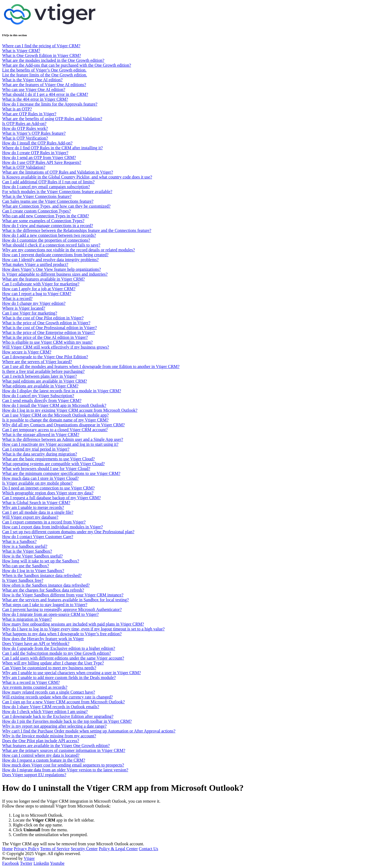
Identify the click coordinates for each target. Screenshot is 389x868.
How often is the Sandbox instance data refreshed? (46, 585)
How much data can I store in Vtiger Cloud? (40, 478)
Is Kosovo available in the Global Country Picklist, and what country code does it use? (77, 177)
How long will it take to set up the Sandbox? (41, 561)
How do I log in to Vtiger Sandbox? (33, 571)
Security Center (84, 849)
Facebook (11, 863)
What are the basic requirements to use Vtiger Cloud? (48, 459)
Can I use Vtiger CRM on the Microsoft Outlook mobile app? (55, 415)
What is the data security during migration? (40, 454)
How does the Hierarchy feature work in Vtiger (43, 639)
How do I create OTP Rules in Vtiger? (35, 153)
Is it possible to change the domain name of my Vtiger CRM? (55, 420)
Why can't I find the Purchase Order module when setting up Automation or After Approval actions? (89, 731)
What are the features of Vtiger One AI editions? (44, 85)
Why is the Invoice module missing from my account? (49, 736)
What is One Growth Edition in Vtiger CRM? (42, 55)
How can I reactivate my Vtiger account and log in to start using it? (60, 444)
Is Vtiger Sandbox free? (23, 580)
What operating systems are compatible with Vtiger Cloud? (53, 464)
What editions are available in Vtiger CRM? (40, 386)
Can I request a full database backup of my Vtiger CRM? (51, 498)
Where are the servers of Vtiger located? (37, 362)
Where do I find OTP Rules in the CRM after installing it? (52, 148)
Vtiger (29, 858)
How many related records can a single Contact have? (49, 692)
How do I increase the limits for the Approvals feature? (50, 104)
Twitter (26, 863)
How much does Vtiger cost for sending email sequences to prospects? (63, 765)
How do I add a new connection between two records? (49, 235)
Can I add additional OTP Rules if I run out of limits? (48, 182)
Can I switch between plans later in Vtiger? (40, 376)
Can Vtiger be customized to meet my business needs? (49, 668)
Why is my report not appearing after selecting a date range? (54, 726)
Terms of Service (55, 849)
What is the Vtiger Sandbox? (27, 551)
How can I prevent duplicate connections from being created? (55, 255)
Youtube (57, 863)
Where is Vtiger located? (24, 308)
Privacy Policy (26, 849)
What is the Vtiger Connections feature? (37, 196)
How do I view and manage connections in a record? (48, 226)
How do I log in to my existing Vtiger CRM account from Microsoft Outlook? (70, 410)
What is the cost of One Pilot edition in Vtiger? (43, 318)
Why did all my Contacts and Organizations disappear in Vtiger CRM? (63, 425)
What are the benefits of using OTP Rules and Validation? (52, 119)
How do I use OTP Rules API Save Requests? (42, 162)
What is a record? (17, 298)
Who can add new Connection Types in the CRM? (46, 216)
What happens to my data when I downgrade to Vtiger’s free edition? (62, 634)
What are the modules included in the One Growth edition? (53, 60)
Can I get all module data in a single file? (38, 512)
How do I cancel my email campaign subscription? (46, 187)
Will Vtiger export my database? (30, 517)
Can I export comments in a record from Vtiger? (44, 522)
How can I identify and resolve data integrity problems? (50, 260)
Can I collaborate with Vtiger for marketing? (41, 284)
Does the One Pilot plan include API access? (41, 741)
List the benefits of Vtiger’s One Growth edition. (44, 70)
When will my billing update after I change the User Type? (53, 663)
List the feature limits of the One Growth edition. (45, 75)
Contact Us (149, 849)
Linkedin (41, 863)
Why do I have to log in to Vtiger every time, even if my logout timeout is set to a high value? (83, 629)
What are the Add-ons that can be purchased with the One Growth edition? (67, 65)
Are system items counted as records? (35, 687)
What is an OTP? (17, 109)
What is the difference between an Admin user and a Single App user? (63, 439)
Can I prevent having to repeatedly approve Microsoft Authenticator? (62, 609)
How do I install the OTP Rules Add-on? (37, 143)
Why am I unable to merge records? (33, 507)
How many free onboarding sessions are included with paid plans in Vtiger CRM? (73, 624)
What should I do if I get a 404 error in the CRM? (45, 94)
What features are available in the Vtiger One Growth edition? (56, 746)
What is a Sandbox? (19, 541)
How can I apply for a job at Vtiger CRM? (39, 289)
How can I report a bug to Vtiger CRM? (37, 294)
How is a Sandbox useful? (25, 546)
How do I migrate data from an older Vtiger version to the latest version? (65, 770)
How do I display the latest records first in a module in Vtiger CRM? (62, 391)
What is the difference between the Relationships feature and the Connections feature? (77, 230)
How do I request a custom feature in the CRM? (44, 760)
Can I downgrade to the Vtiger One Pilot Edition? (45, 357)
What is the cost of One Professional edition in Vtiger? (49, 328)
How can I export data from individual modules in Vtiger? (53, 527)
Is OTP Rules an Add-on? (24, 124)
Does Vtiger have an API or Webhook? (36, 644)
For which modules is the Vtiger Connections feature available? (57, 192)
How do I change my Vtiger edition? (34, 303)
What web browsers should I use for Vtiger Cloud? (46, 469)
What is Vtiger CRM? (21, 51)
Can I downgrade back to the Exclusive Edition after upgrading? (58, 716)
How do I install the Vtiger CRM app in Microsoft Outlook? (54, 405)
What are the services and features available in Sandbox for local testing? (66, 600)
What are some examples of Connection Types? (43, 221)
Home (7, 849)
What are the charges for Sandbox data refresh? (43, 590)
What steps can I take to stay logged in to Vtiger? (45, 605)
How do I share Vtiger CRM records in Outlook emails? (51, 707)
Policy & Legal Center (118, 849)
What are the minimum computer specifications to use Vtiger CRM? (61, 473)
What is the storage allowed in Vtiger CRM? (41, 435)
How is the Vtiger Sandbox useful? (32, 556)
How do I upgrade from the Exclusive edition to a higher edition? (59, 648)
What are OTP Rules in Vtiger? (29, 114)
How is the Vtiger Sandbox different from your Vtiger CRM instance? (63, 595)
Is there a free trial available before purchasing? (43, 371)
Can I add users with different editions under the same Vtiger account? (63, 658)
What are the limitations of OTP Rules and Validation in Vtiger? (58, 172)
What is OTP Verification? (25, 138)
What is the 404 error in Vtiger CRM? (35, 99)
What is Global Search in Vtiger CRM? (36, 503)
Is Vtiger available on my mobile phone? (37, 483)
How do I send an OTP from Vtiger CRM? (39, 158)
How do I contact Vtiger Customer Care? (38, 537)
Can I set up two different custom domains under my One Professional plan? (68, 532)
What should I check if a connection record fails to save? (51, 245)
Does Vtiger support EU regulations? (34, 775)
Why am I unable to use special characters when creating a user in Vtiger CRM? (71, 673)
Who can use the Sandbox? (26, 566)
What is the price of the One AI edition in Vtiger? (45, 337)
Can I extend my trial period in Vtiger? (36, 449)
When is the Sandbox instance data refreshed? (42, 575)
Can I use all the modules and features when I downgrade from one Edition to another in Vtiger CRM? (91, 367)
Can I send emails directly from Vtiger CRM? (42, 401)
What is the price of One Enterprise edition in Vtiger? (48, 332)
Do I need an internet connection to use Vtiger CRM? (48, 488)
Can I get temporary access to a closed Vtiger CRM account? (55, 430)
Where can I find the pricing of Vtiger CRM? (41, 46)
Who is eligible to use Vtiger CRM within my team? (47, 342)
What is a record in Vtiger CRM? (31, 682)
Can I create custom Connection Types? (36, 211)
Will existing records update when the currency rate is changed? (57, 697)
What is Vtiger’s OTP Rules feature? (34, 133)
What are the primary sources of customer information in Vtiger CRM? (64, 750)
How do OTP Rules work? (25, 128)
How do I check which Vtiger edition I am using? (45, 712)
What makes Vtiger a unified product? (35, 264)
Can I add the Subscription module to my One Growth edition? (57, 653)
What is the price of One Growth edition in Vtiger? (46, 323)
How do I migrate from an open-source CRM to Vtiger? (50, 614)
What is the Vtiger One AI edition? (32, 80)
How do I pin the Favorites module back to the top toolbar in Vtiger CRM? (67, 721)
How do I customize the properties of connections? (46, 240)
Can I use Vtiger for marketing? (30, 313)
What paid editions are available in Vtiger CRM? (45, 381)
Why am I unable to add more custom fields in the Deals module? (59, 678)
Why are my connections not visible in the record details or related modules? (68, 250)
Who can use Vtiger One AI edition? (34, 89)
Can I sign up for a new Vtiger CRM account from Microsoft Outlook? (63, 702)
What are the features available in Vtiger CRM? (43, 279)
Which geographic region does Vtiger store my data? (48, 493)
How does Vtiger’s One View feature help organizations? (51, 269)
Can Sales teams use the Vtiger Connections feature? (48, 201)
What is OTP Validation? (24, 167)
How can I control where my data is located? (41, 755)
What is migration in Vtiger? (27, 619)
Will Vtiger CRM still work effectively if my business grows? (56, 347)
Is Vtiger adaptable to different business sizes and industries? (55, 274)
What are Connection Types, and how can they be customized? (56, 206)
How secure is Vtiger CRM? (27, 352)
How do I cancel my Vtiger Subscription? (38, 396)
